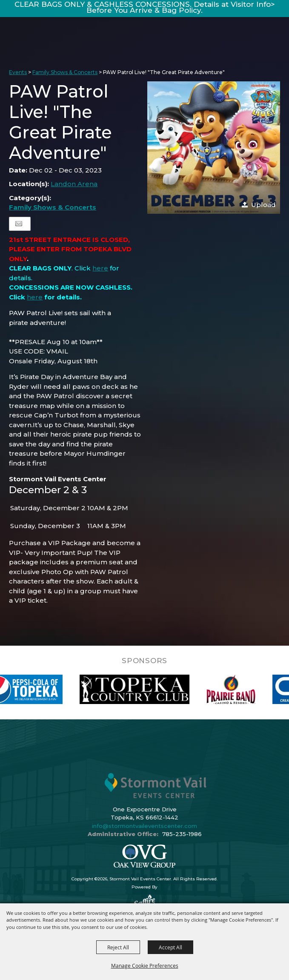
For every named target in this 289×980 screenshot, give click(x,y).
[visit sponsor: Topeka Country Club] (144, 689)
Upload (263, 205)
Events (18, 72)
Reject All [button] (118, 947)
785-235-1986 (182, 834)
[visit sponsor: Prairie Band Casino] (240, 689)
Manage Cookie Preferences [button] (145, 966)
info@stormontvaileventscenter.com (144, 826)
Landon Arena (74, 184)
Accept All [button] (170, 947)
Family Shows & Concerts (65, 72)
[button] (214, 148)
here (100, 268)
